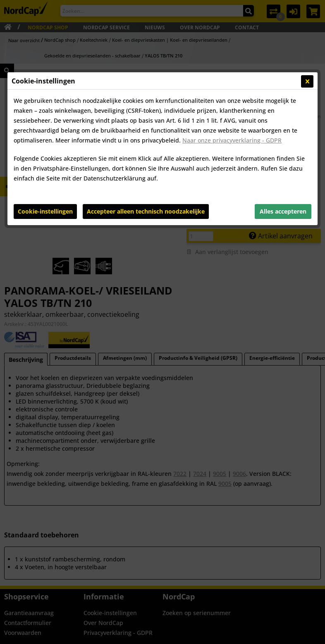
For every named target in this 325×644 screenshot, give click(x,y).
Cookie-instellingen (45, 211)
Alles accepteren (283, 211)
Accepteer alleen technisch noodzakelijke (146, 211)
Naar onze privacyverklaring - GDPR (232, 140)
